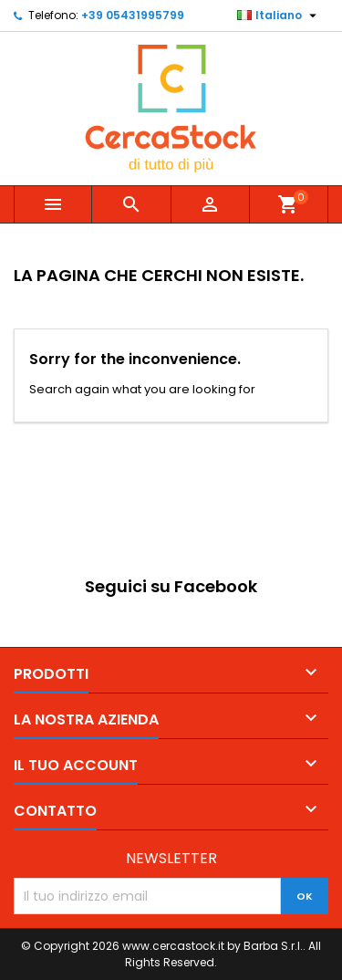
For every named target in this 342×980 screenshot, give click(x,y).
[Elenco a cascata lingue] (279, 16)
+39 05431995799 (133, 15)
